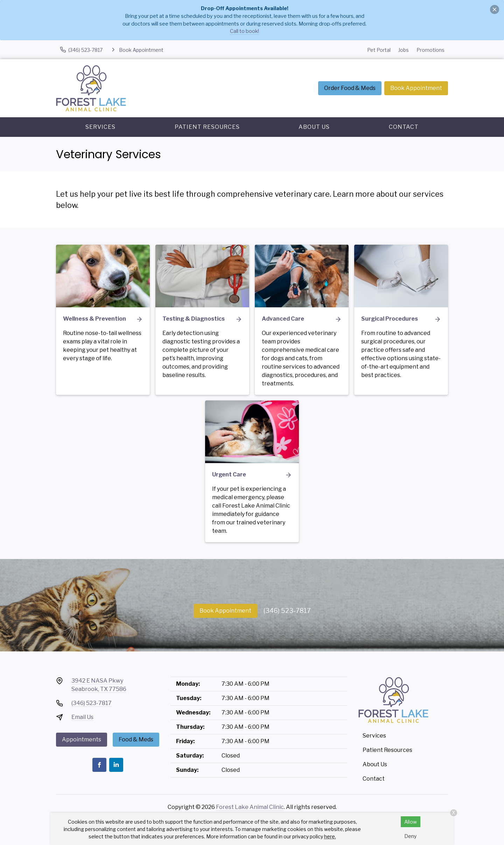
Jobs (404, 50)
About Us (314, 127)
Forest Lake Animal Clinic (250, 807)
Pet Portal (379, 50)
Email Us (82, 717)
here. (330, 836)
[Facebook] (99, 765)
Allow (411, 822)
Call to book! (244, 31)
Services (100, 127)
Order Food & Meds (350, 88)
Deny (410, 836)
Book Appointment (416, 88)
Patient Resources (207, 127)
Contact (404, 127)
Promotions (430, 50)
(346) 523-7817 (287, 611)
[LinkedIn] (116, 765)
